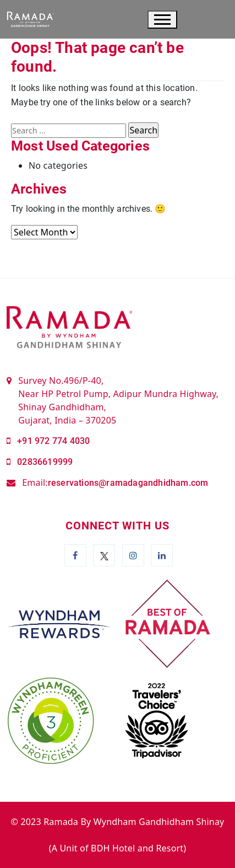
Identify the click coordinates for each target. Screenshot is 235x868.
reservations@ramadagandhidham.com (128, 483)
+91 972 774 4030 (53, 441)
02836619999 (45, 462)
